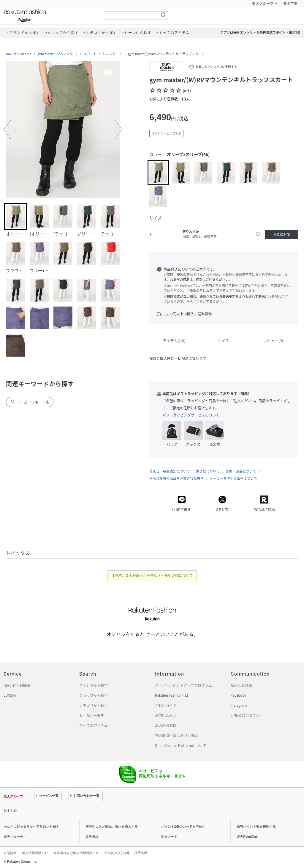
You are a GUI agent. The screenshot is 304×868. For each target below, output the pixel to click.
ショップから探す (94, 695)
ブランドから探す (94, 685)
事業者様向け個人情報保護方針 (76, 853)
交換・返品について (241, 471)
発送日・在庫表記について (170, 471)
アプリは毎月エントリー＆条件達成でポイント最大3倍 (260, 32)
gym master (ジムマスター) (57, 54)
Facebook (238, 695)
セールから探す (92, 715)
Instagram (239, 706)
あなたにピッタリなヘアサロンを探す (31, 827)
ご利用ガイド (166, 706)
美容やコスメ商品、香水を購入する (112, 827)
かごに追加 (282, 234)
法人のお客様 (166, 725)
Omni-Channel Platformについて (181, 746)
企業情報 (10, 853)
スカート (90, 54)
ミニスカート (112, 54)
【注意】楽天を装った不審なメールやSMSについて (152, 575)
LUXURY (10, 695)
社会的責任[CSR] (117, 853)
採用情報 (141, 853)
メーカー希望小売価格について (233, 478)
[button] (7, 130)
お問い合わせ (166, 715)
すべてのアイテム (94, 725)
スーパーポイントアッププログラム (183, 685)
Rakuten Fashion (50, 16)
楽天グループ (263, 4)
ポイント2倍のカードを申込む (183, 827)
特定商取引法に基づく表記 (176, 735)
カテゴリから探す (94, 706)
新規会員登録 (241, 685)
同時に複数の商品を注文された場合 (176, 478)
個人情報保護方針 (35, 853)
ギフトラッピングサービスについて (191, 415)
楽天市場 (290, 4)
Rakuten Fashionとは (172, 695)
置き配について (208, 471)
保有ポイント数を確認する (256, 827)
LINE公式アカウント (247, 715)
